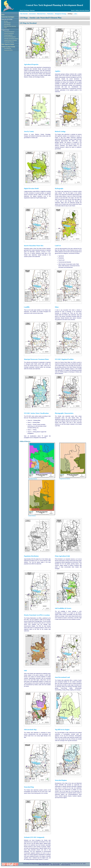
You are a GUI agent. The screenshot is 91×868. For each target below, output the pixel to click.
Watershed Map (29, 787)
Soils (25, 671)
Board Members (7, 23)
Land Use (58, 246)
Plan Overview (24, 14)
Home (3, 15)
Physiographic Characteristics (64, 413)
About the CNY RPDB (7, 19)
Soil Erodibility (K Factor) (63, 608)
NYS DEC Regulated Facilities (64, 359)
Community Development (9, 32)
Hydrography (59, 189)
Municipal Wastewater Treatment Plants (36, 359)
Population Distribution (31, 556)
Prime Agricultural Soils (62, 556)
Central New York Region (8, 17)
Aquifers (58, 71)
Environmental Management (10, 37)
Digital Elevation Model (31, 189)
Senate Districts (32, 516)
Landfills (27, 307)
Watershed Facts (41, 14)
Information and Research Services (11, 39)
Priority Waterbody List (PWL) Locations (37, 615)
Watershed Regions (61, 780)
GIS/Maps (70, 14)
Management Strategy (61, 14)
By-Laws (6, 21)
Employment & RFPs (8, 50)
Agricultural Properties (31, 64)
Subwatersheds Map (30, 730)
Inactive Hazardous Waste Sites (34, 246)
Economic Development (9, 34)
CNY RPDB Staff (8, 49)
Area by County (29, 132)
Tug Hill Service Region (62, 730)
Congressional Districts (65, 479)
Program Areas (5, 30)
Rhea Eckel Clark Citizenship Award (10, 27)
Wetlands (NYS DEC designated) (34, 837)
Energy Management (8, 35)
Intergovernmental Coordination (11, 40)
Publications (50, 14)
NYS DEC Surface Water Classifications (36, 413)
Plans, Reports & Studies (8, 44)
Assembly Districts (33, 479)
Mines (57, 307)
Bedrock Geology (60, 132)
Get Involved (32, 14)
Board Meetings (7, 25)
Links (75, 14)
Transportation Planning (9, 42)
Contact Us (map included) (8, 47)
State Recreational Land (62, 677)
